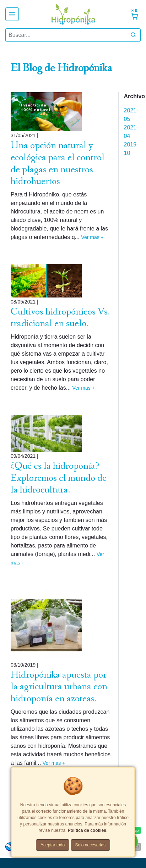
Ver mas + (92, 237)
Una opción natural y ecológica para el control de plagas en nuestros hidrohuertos (58, 163)
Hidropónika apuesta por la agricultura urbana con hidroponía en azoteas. (59, 687)
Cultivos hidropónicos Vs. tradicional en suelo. (60, 318)
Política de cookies (87, 830)
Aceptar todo (53, 845)
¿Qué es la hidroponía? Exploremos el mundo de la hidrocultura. (59, 478)
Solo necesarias (90, 845)
